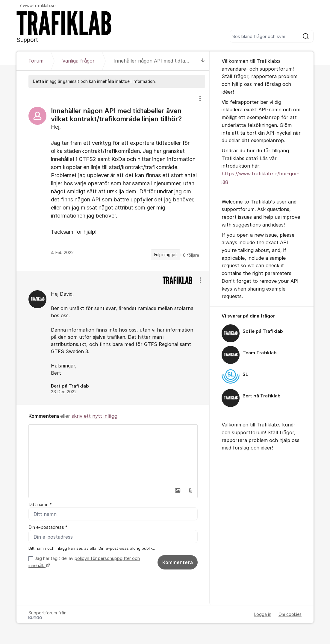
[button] (178, 490)
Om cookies (290, 614)
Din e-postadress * (48, 527)
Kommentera (178, 563)
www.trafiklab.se (38, 6)
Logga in (263, 614)
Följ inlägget (166, 255)
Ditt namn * (40, 505)
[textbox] (113, 455)
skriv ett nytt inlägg (94, 416)
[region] (113, 179)
